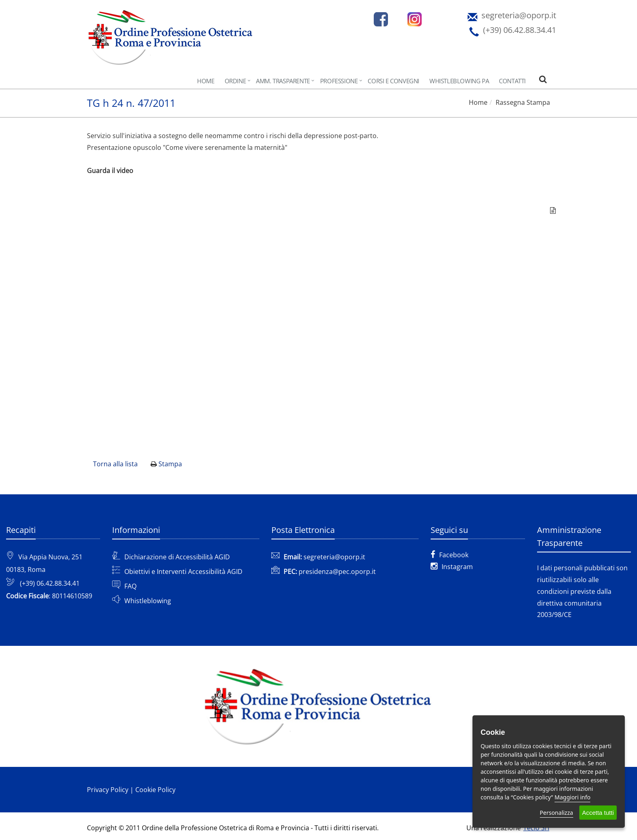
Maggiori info (572, 797)
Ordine (235, 81)
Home (206, 81)
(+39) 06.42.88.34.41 (50, 583)
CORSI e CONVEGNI (393, 81)
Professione (339, 81)
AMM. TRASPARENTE (283, 81)
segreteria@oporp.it (334, 557)
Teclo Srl (536, 828)
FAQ (130, 586)
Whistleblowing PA (459, 81)
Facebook (450, 555)
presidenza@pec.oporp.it (337, 572)
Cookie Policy (155, 790)
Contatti (512, 81)
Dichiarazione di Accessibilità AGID (177, 557)
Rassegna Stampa (523, 102)
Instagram (452, 567)
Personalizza (557, 813)
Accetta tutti (598, 813)
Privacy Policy (108, 790)
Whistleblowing (148, 601)
